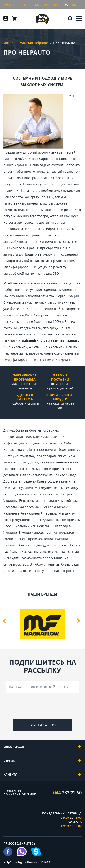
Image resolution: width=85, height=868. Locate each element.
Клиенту (42, 775)
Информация (42, 747)
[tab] (42, 747)
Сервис (42, 761)
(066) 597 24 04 (46, 5)
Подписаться (43, 725)
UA (66, 5)
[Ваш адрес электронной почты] (43, 687)
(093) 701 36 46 (15, 5)
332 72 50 (67, 793)
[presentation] (43, 707)
